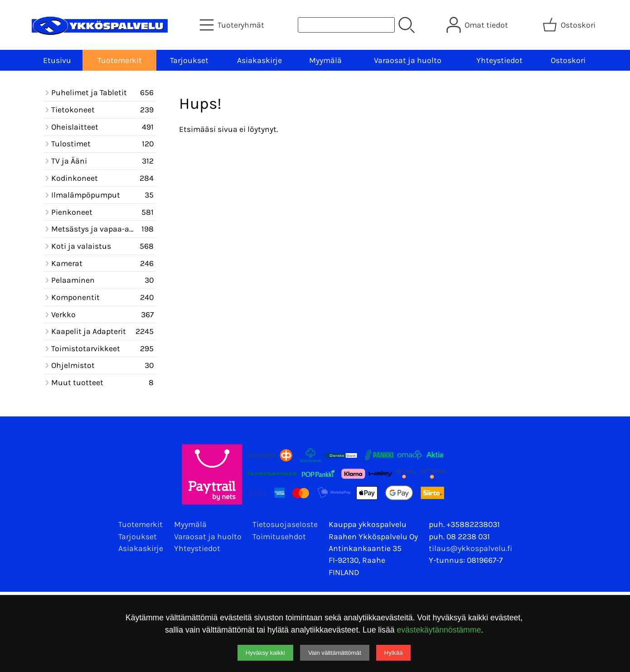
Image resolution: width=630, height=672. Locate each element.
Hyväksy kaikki (265, 653)
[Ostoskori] (570, 25)
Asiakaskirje (259, 60)
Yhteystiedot (499, 60)
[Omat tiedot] (478, 25)
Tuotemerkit (120, 60)
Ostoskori (568, 60)
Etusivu (57, 60)
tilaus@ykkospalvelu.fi (470, 548)
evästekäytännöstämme (439, 630)
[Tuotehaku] (346, 25)
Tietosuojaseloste (285, 524)
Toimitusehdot (279, 537)
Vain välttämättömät (335, 653)
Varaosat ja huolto (408, 60)
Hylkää (394, 653)
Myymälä (325, 60)
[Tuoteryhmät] (233, 25)
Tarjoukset (189, 60)
